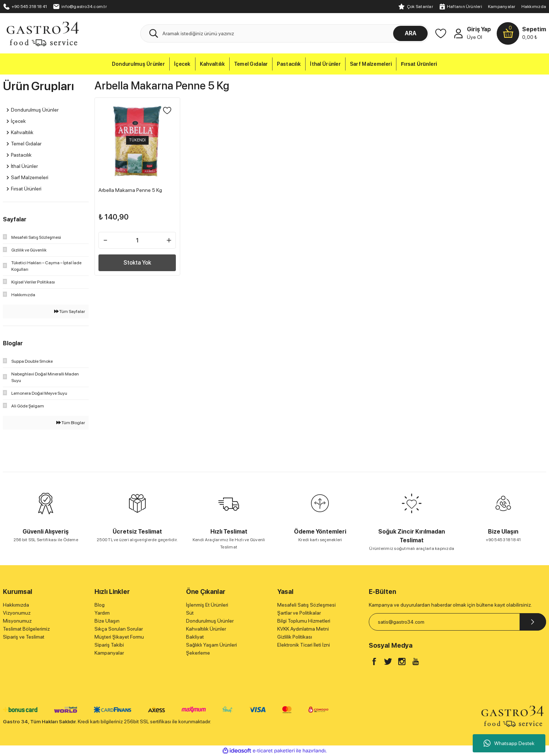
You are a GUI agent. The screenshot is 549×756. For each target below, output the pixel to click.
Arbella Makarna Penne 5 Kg (132, 188)
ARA (411, 33)
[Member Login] (458, 33)
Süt (190, 613)
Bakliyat (195, 637)
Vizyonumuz (17, 613)
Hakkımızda (534, 7)
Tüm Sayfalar (70, 311)
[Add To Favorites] (165, 112)
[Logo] (42, 33)
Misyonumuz (17, 621)
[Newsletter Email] (457, 622)
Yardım (102, 613)
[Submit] (533, 622)
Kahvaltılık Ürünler (206, 629)
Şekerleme (198, 653)
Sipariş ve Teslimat (24, 637)
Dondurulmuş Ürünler (210, 621)
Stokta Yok (137, 261)
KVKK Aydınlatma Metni (303, 629)
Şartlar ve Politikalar (299, 613)
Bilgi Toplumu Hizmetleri (304, 621)
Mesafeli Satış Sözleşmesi (306, 605)
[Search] (285, 33)
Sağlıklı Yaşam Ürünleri (211, 645)
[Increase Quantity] (167, 238)
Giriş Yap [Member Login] (479, 29)
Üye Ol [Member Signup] (475, 37)
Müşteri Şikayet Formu (119, 637)
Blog (100, 605)
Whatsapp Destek (509, 743)
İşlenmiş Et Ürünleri (207, 605)
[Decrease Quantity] (108, 238)
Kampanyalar (502, 7)
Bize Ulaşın (107, 621)
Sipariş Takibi (109, 645)
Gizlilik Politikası (295, 637)
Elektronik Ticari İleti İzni (304, 645)
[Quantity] (137, 238)
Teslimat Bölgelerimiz (26, 629)
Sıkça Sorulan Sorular (119, 629)
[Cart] (521, 33)
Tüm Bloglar (71, 423)
